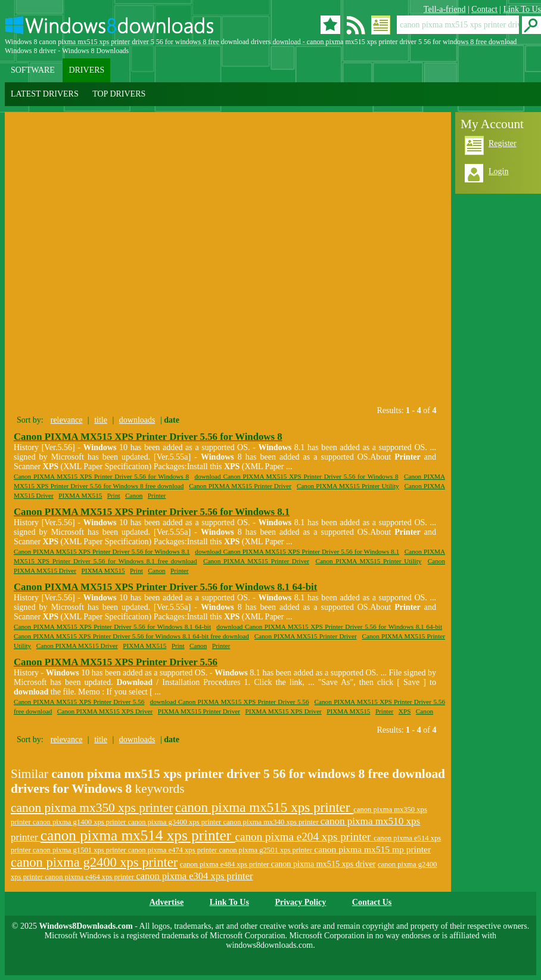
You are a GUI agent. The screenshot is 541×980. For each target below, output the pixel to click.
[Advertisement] (139, 266)
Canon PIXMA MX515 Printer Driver (240, 486)
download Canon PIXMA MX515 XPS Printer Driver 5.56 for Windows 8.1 (297, 551)
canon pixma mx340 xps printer (271, 822)
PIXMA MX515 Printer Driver (199, 711)
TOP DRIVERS (119, 94)
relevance (67, 420)
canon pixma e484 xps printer (226, 864)
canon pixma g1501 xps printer (80, 850)
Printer (157, 495)
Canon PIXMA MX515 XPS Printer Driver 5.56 (116, 662)
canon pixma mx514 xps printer (138, 835)
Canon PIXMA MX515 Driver (77, 646)
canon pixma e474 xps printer (174, 850)
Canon (134, 495)
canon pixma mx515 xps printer (265, 807)
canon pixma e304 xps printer (194, 876)
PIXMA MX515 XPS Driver (283, 711)
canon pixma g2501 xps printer (266, 850)
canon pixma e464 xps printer (90, 877)
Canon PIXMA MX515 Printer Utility (348, 486)
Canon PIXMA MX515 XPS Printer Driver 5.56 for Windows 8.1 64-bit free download (131, 636)
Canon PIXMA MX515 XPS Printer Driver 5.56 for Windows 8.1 (152, 512)
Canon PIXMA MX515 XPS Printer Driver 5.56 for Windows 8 (148, 437)
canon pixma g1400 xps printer (80, 822)
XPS (405, 711)
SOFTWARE (33, 70)
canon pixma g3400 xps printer (176, 822)
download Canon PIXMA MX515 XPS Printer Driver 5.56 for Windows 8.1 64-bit (329, 627)
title (101, 420)
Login (498, 171)
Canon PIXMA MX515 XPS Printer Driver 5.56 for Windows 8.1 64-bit (165, 587)
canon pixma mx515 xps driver (324, 864)
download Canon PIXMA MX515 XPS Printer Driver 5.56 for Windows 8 (297, 476)
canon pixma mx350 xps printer (92, 808)
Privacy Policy (300, 902)
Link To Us (522, 9)
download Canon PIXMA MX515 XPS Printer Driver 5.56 (230, 702)
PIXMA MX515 (80, 495)
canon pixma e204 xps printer (304, 837)
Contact (484, 9)
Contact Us (372, 902)
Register (503, 143)
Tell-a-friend (445, 9)
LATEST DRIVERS (45, 94)
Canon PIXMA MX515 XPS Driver (105, 711)
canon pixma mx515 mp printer (372, 849)
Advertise (167, 902)
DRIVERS (86, 70)
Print (114, 495)
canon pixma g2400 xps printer (94, 862)
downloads (137, 420)
